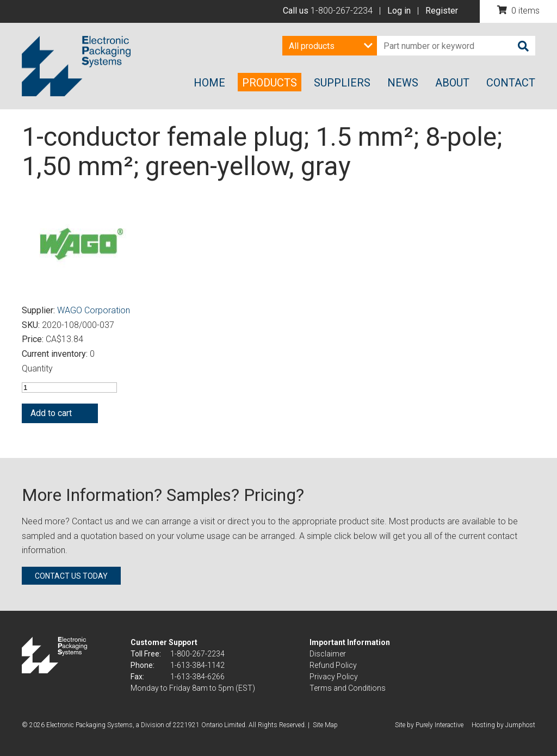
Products (270, 83)
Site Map (325, 725)
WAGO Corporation (94, 310)
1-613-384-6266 (197, 677)
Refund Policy (333, 665)
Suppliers (342, 83)
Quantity (37, 368)
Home (209, 83)
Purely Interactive (440, 725)
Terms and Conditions (348, 688)
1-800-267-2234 (342, 11)
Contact (511, 83)
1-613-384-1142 (197, 665)
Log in (399, 11)
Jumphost (520, 725)
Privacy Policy (334, 677)
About (452, 83)
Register (442, 11)
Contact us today (71, 576)
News (403, 83)
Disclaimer (328, 654)
